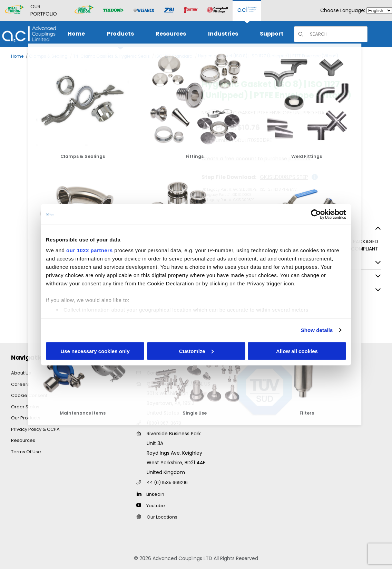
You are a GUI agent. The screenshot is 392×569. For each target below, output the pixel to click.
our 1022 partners (89, 250)
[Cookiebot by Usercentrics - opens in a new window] (316, 214)
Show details (317, 330)
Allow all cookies (297, 351)
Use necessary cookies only (95, 351)
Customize (196, 351)
